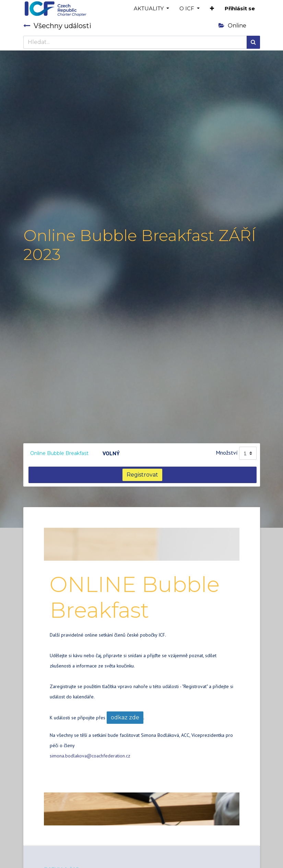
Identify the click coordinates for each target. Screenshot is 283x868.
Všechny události (57, 26)
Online (232, 26)
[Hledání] (253, 42)
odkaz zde (125, 717)
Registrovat (142, 475)
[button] (212, 9)
